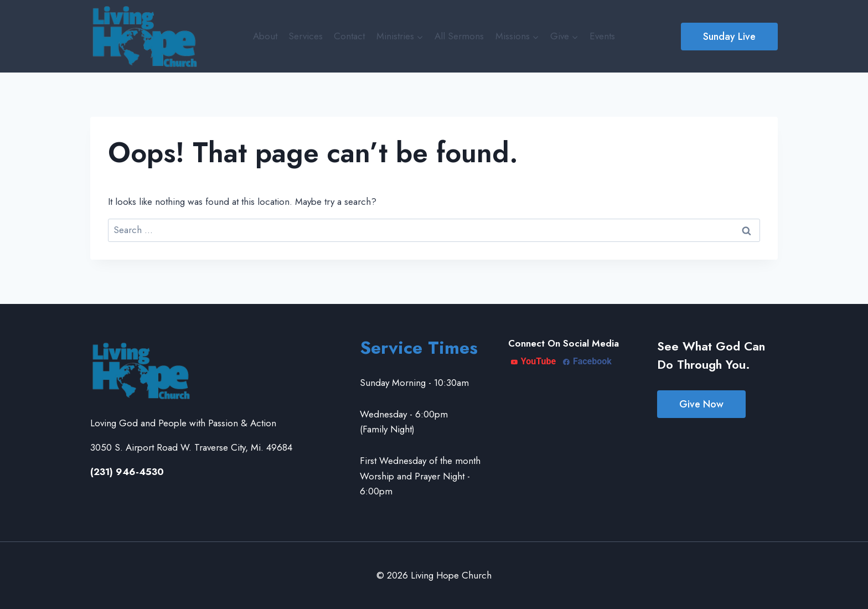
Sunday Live (729, 37)
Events (602, 36)
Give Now (701, 404)
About (265, 36)
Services (306, 36)
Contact (349, 36)
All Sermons (459, 36)
